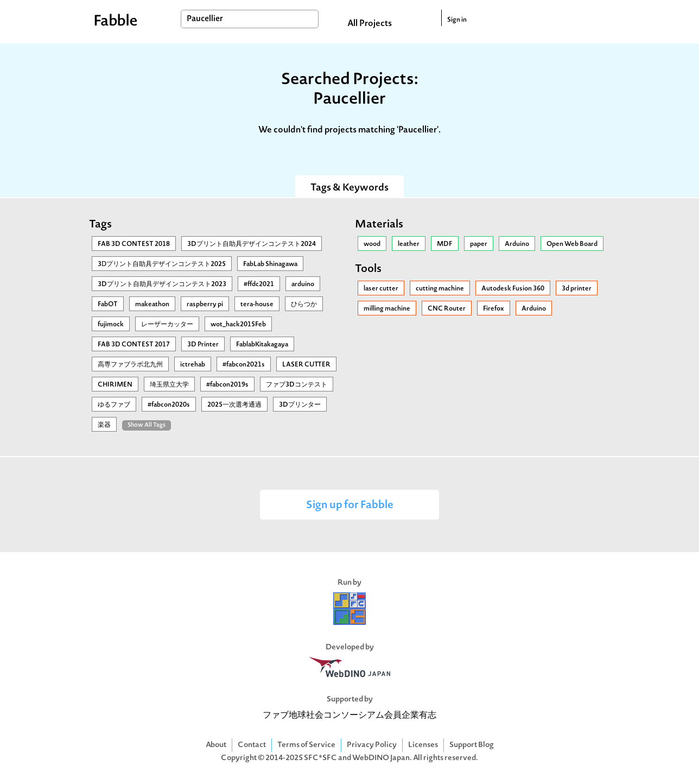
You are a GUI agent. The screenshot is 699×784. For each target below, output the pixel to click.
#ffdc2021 (259, 284)
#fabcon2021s (244, 365)
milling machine (387, 309)
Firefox (494, 309)
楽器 (104, 425)
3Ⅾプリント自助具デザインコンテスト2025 (162, 264)
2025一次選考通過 (234, 405)
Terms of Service (306, 745)
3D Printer (203, 345)
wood (372, 244)
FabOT (108, 305)
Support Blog (472, 745)
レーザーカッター (167, 325)
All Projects (370, 24)
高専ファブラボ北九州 (130, 365)
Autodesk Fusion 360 (513, 289)
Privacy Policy (372, 745)
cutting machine (440, 289)
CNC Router (447, 309)
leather (409, 244)
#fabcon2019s (227, 385)
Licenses (423, 745)
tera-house (257, 305)
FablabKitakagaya (262, 345)
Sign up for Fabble (350, 506)
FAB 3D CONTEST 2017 (134, 345)
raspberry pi (205, 305)
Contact (252, 745)
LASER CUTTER (306, 365)
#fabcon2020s (169, 405)
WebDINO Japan (381, 758)
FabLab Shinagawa (270, 264)
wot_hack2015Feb (238, 325)
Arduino (517, 244)
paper (479, 244)
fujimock (111, 325)
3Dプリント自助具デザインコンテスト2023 (162, 284)
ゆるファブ (114, 405)
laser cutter (381, 289)
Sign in (457, 20)
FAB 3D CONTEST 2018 (134, 244)
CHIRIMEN (115, 385)
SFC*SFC (320, 758)
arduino (303, 284)
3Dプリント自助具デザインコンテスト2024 (252, 244)
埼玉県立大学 (169, 385)
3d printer (577, 289)
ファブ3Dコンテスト (297, 385)
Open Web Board (572, 244)
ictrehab (193, 365)
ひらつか (304, 305)
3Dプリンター (300, 405)
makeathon (152, 305)
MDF (445, 244)
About (216, 745)
